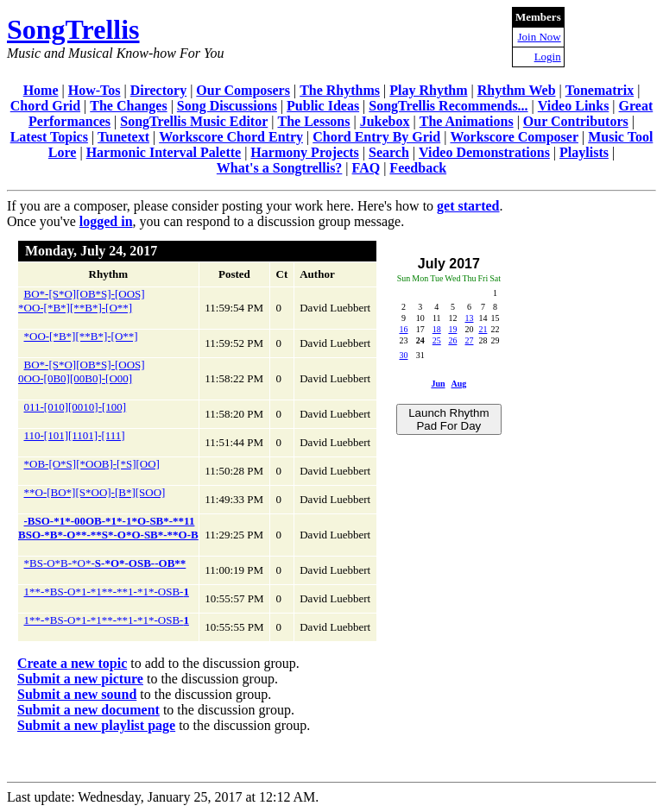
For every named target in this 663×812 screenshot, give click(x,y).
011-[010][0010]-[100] (76, 407)
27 (469, 340)
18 (437, 329)
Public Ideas (323, 106)
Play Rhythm (428, 90)
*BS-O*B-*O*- (105, 563)
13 (469, 318)
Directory (158, 90)
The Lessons (313, 121)
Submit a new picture (80, 679)
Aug (458, 384)
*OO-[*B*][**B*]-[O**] (81, 336)
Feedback (418, 168)
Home (41, 90)
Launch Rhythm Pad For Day (448, 419)
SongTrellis (73, 29)
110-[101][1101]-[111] (75, 435)
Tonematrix (600, 90)
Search (389, 152)
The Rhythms (340, 90)
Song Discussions (227, 106)
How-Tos (95, 90)
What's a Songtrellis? (280, 168)
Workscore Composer (514, 137)
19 (452, 329)
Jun (438, 384)
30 (403, 355)
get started (468, 206)
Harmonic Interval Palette (164, 152)
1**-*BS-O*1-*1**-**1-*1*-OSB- (107, 592)
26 (452, 340)
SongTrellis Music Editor (194, 121)
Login (548, 57)
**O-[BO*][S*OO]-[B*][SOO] (95, 492)
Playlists (584, 152)
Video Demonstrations (484, 152)
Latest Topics (49, 137)
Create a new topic (72, 663)
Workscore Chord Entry (231, 137)
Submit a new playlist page (96, 725)
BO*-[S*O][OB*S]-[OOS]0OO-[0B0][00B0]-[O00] (82, 371)
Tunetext (123, 137)
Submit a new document (88, 710)
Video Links (574, 106)
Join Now (540, 37)
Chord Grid (45, 106)
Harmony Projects (304, 152)
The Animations (467, 121)
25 (437, 340)
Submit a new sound (77, 694)
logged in (106, 221)
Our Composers (243, 90)
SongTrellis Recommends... (448, 106)
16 (403, 329)
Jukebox (385, 121)
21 (483, 329)
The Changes (128, 106)
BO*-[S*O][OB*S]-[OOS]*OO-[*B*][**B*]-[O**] (82, 301)
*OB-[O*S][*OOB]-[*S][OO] (92, 464)
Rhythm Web (517, 90)
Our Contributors (576, 121)
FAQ (366, 168)
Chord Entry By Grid (376, 137)
